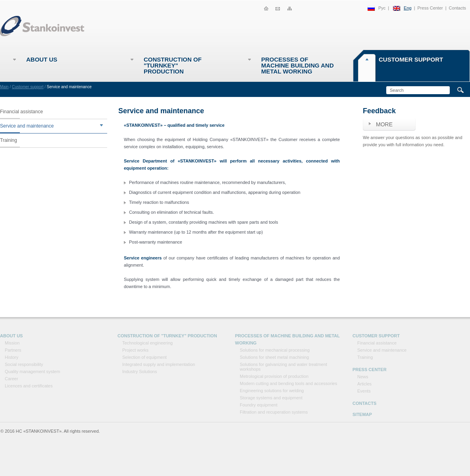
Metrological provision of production (274, 376)
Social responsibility (24, 364)
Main (4, 87)
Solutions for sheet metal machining (274, 357)
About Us (42, 59)
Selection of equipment (144, 357)
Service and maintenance (27, 126)
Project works (135, 350)
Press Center (430, 8)
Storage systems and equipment (271, 398)
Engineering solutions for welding (272, 391)
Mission (12, 343)
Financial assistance (21, 112)
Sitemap (362, 414)
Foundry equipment (259, 405)
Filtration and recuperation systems (274, 412)
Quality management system (32, 372)
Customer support (411, 59)
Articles (364, 384)
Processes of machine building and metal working (298, 65)
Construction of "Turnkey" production (173, 65)
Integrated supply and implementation (159, 364)
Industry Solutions (140, 372)
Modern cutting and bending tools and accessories (288, 383)
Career (12, 379)
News (363, 377)
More (384, 124)
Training (9, 140)
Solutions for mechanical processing (275, 350)
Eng (408, 8)
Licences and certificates (29, 386)
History (12, 357)
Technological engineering (147, 343)
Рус (382, 8)
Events (364, 391)
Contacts (457, 8)
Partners (13, 350)
